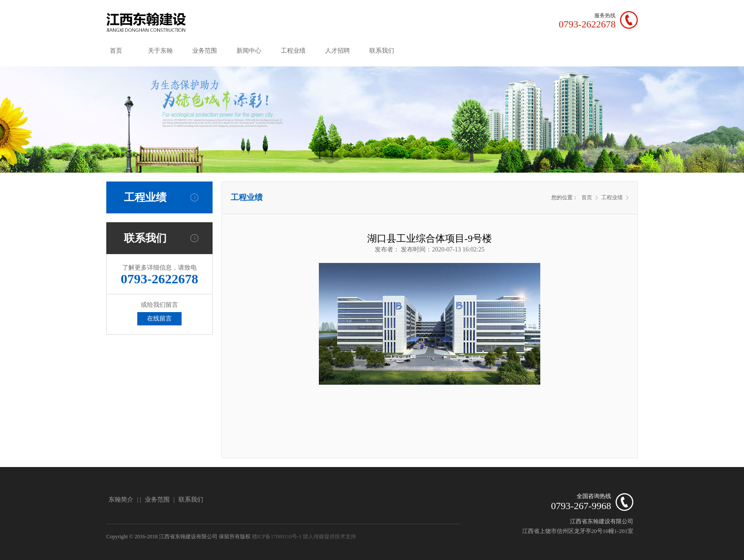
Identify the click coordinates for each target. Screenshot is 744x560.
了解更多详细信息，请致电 (159, 275)
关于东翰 (160, 51)
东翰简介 (121, 500)
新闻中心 (249, 51)
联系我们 (382, 51)
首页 (116, 51)
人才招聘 (337, 51)
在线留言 (159, 319)
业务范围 (205, 51)
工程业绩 (293, 51)
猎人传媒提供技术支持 (329, 537)
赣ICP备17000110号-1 (277, 537)
